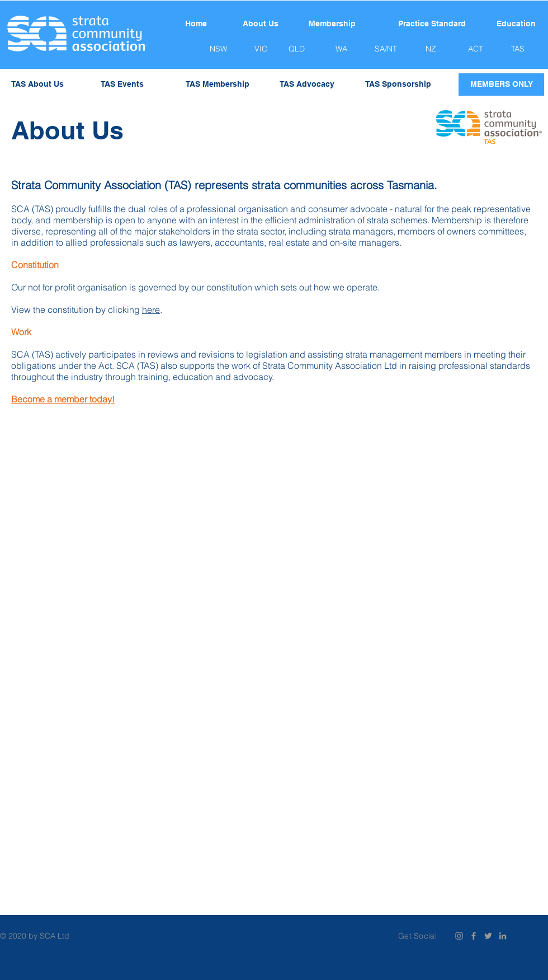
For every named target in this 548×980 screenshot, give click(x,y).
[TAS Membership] (218, 85)
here (151, 310)
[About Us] (261, 24)
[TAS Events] (122, 85)
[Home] (196, 24)
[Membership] (332, 24)
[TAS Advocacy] (307, 85)
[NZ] (431, 49)
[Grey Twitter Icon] (488, 936)
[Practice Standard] (432, 24)
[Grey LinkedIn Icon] (503, 936)
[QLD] (296, 49)
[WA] (341, 49)
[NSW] (218, 49)
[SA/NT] (386, 49)
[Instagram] (459, 936)
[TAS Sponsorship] (398, 85)
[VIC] (261, 49)
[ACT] (475, 49)
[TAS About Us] (37, 85)
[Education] (516, 24)
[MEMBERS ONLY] (501, 85)
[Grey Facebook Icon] (474, 936)
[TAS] (518, 49)
